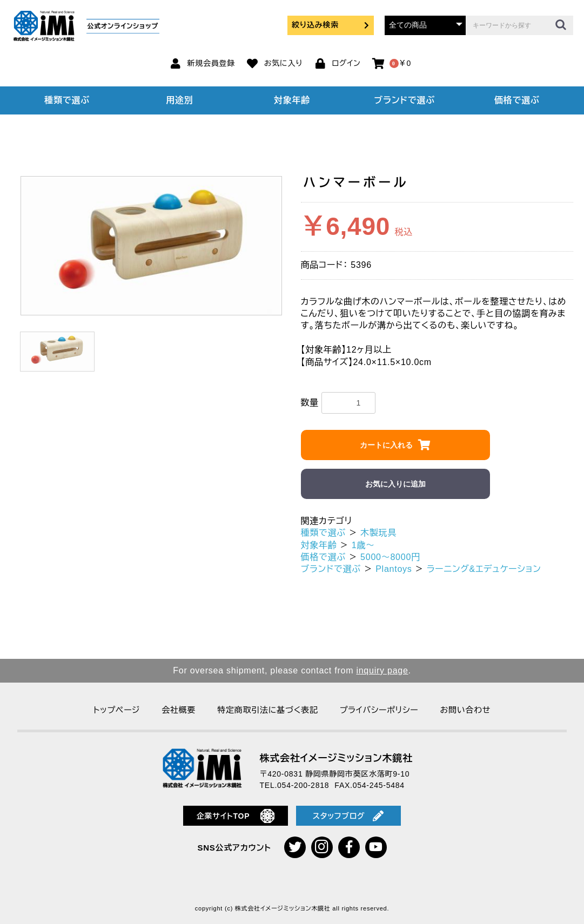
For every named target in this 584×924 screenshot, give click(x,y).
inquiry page (382, 670)
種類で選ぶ (67, 100)
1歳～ (363, 545)
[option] (152, 246)
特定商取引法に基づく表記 (267, 710)
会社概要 (179, 710)
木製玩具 (378, 533)
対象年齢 (292, 100)
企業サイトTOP (236, 816)
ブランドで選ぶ (404, 100)
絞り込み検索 (331, 25)
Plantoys (394, 569)
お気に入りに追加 (395, 484)
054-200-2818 (303, 785)
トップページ (117, 710)
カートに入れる (386, 445)
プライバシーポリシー (379, 710)
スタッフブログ (348, 816)
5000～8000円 (390, 557)
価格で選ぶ (517, 100)
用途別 (179, 100)
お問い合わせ (465, 710)
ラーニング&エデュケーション (484, 569)
